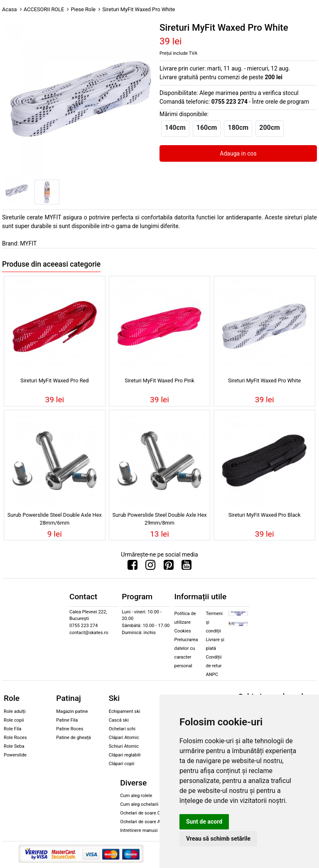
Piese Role (83, 9)
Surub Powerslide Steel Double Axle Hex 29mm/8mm (159, 519)
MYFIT (28, 243)
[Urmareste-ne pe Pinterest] (169, 567)
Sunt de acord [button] (204, 822)
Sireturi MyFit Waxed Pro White (264, 381)
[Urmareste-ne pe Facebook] (133, 567)
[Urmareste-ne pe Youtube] (186, 567)
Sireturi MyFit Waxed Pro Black (265, 515)
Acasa (10, 9)
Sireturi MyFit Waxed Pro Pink (159, 381)
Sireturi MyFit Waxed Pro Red (55, 381)
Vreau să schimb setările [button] (218, 839)
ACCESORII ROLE (44, 9)
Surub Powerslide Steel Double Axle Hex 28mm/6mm (55, 519)
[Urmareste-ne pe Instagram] (150, 567)
